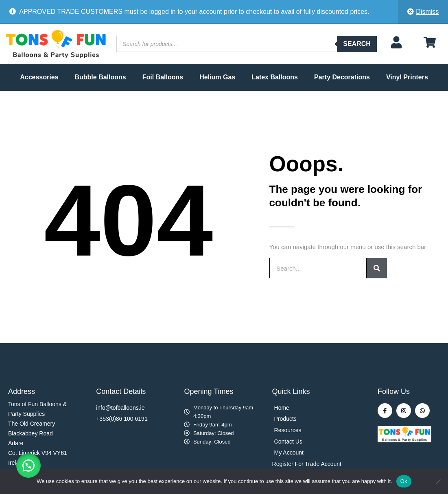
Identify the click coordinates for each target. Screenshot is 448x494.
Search (357, 44)
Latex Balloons (275, 77)
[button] (28, 466)
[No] (438, 481)
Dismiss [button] (427, 12)
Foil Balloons (163, 77)
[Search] (377, 268)
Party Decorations (342, 77)
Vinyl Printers (407, 77)
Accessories (39, 77)
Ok (404, 481)
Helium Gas (217, 77)
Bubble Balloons (100, 77)
